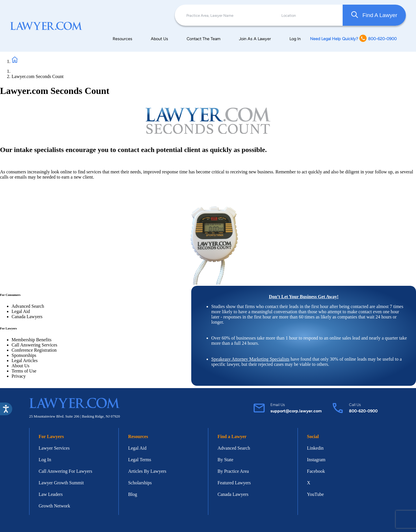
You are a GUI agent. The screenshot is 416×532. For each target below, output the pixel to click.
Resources (122, 39)
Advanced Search (28, 306)
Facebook (316, 471)
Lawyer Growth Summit (61, 483)
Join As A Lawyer (255, 39)
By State (225, 460)
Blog (132, 494)
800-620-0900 (363, 411)
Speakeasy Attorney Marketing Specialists (250, 359)
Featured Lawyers (234, 483)
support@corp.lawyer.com (296, 411)
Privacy (19, 376)
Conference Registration (34, 350)
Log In (295, 39)
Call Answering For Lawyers (65, 471)
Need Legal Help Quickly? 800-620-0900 (353, 39)
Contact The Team (204, 39)
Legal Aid (21, 311)
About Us (159, 39)
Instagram (316, 460)
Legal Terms (140, 460)
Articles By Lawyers (147, 471)
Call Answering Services (34, 345)
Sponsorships (24, 355)
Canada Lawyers (27, 317)
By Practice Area (233, 471)
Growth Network (54, 506)
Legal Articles (25, 360)
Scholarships (140, 483)
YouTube (315, 494)
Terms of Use (24, 371)
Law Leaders (51, 494)
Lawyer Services (54, 448)
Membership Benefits (31, 340)
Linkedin (315, 448)
